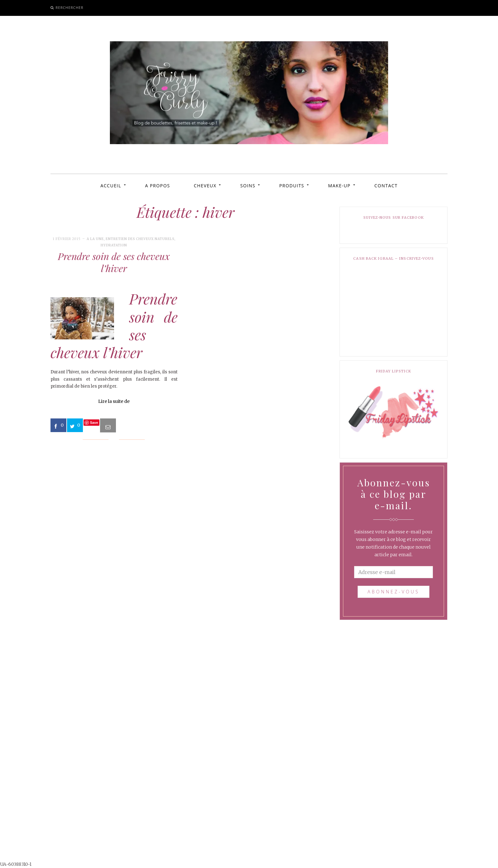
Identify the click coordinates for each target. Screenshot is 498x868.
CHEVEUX (205, 186)
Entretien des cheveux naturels (140, 239)
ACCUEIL (111, 186)
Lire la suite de (114, 401)
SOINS (248, 186)
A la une (95, 239)
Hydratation (114, 245)
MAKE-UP (339, 186)
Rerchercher (70, 7)
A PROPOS (158, 186)
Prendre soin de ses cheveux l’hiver (114, 262)
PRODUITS (292, 186)
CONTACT (386, 186)
